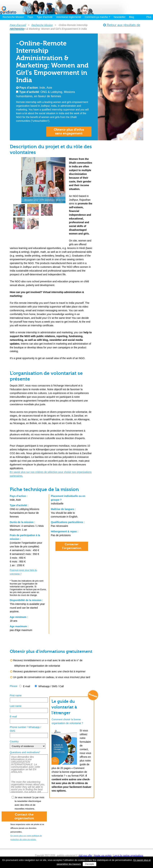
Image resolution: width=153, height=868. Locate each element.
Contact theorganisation (24, 816)
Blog (131, 17)
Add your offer (85, 855)
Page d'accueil (18, 25)
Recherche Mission (13, 17)
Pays (30, 17)
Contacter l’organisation (72, 546)
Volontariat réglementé (69, 17)
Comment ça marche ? (97, 17)
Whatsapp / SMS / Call (51, 686)
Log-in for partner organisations (128, 855)
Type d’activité (45, 17)
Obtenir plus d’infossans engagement (69, 132)
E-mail (27, 686)
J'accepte (90, 864)
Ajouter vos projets (103, 855)
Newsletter (119, 17)
